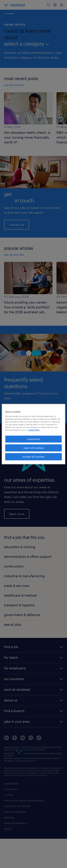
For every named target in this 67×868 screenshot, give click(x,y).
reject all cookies (33, 448)
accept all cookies (33, 457)
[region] (33, 434)
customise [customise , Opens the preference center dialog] (33, 439)
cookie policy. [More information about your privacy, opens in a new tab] (34, 430)
